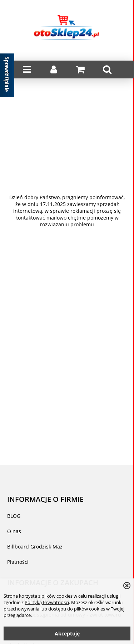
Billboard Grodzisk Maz (35, 547)
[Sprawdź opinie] (7, 77)
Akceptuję (67, 633)
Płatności (18, 562)
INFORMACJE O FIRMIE (45, 499)
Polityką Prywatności (47, 602)
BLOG (14, 516)
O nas (14, 531)
